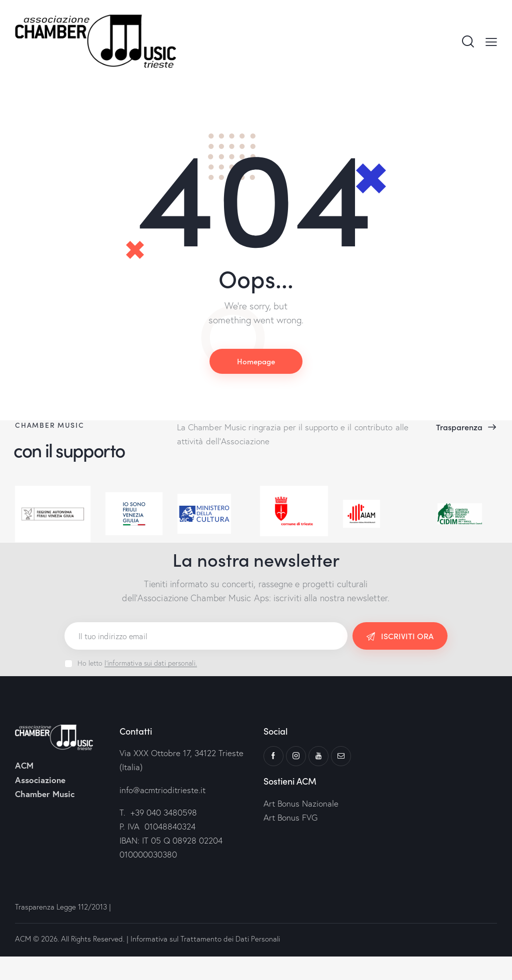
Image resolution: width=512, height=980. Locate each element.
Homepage (256, 361)
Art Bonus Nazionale (301, 803)
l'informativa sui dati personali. (150, 663)
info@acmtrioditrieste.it (162, 790)
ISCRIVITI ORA (407, 636)
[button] (491, 41)
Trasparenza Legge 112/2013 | (64, 907)
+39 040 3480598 (164, 812)
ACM (23, 939)
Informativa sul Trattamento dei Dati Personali (205, 939)
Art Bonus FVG (290, 817)
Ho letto (137, 663)
